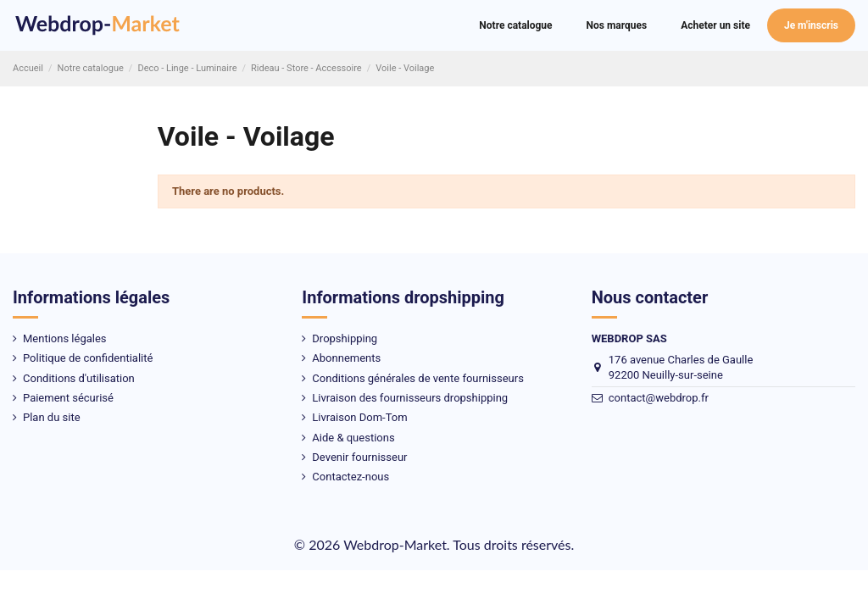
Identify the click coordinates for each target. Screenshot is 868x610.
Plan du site (52, 417)
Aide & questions (353, 438)
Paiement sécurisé (68, 398)
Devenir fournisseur (359, 457)
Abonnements (346, 358)
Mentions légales (65, 338)
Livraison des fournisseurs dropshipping (410, 398)
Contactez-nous (351, 477)
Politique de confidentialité (88, 358)
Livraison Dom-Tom (359, 417)
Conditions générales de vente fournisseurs (418, 378)
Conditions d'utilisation (79, 378)
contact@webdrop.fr (659, 398)
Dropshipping (345, 338)
